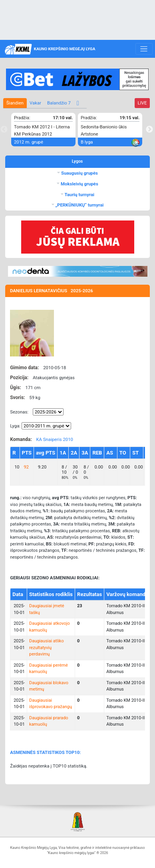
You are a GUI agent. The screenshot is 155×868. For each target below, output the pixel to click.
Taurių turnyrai (79, 195)
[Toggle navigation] (144, 49)
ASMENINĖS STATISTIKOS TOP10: (45, 752)
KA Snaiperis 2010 (55, 439)
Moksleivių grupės (79, 184)
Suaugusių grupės (79, 173)
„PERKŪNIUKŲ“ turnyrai (79, 205)
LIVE (142, 103)
